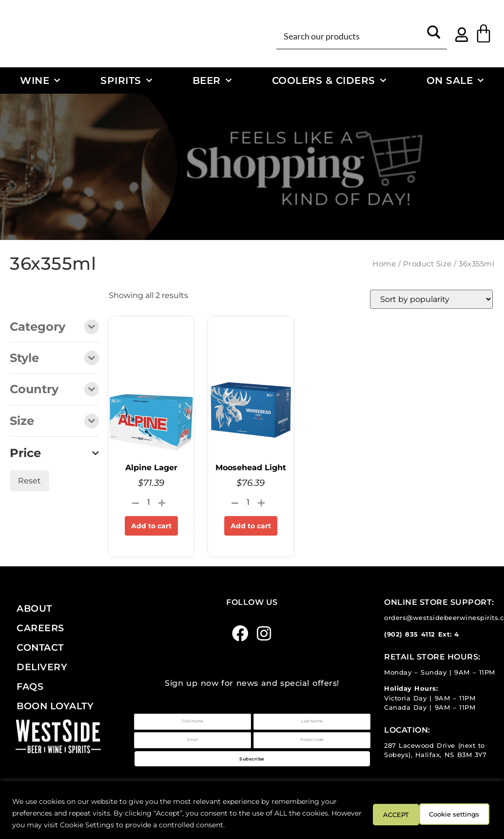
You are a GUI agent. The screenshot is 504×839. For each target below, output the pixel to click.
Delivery (42, 667)
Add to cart (151, 526)
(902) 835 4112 (410, 634)
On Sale (455, 80)
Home (384, 264)
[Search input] (351, 36)
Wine (40, 80)
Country (54, 390)
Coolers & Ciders (329, 80)
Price (54, 453)
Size (54, 422)
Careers (40, 628)
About (34, 608)
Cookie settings (391, 813)
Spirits (126, 80)
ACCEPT (464, 813)
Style (54, 359)
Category (54, 328)
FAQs (30, 686)
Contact (40, 647)
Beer (212, 80)
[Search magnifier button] (434, 36)
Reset (29, 481)
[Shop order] (431, 299)
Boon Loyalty (55, 706)
